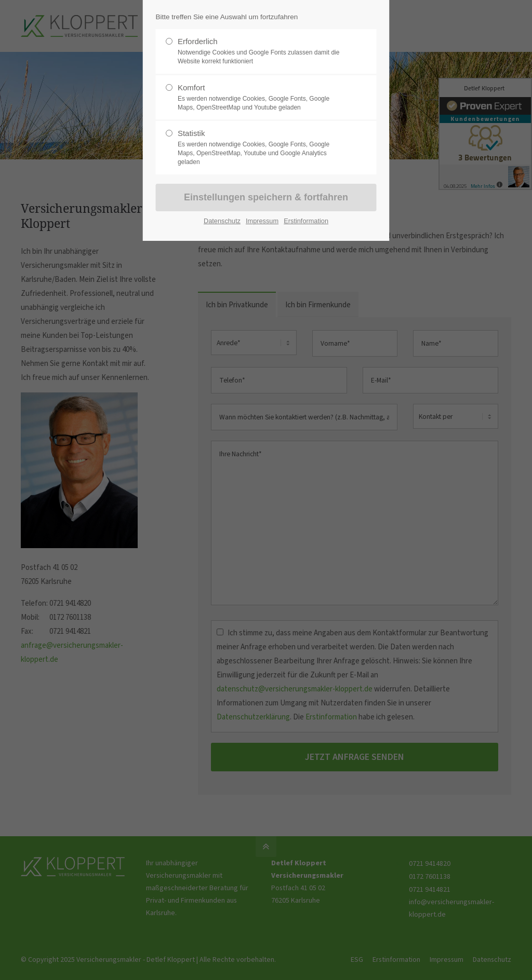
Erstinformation (306, 221)
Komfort (262, 98)
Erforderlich (262, 51)
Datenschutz (222, 221)
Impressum (262, 221)
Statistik (262, 147)
